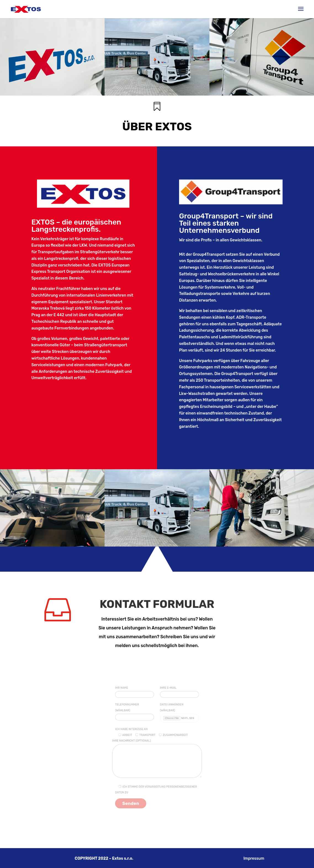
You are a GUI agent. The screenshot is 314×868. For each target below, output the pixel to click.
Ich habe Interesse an (137, 734)
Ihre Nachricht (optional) (157, 757)
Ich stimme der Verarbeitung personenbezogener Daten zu (156, 782)
